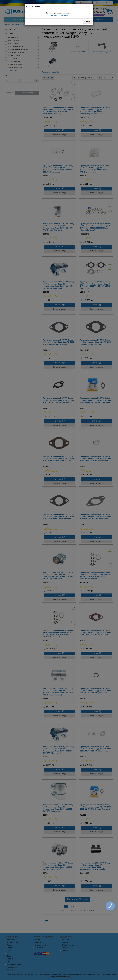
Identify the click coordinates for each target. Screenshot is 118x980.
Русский (54, 15)
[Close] (91, 6)
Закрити (87, 22)
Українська (63, 15)
